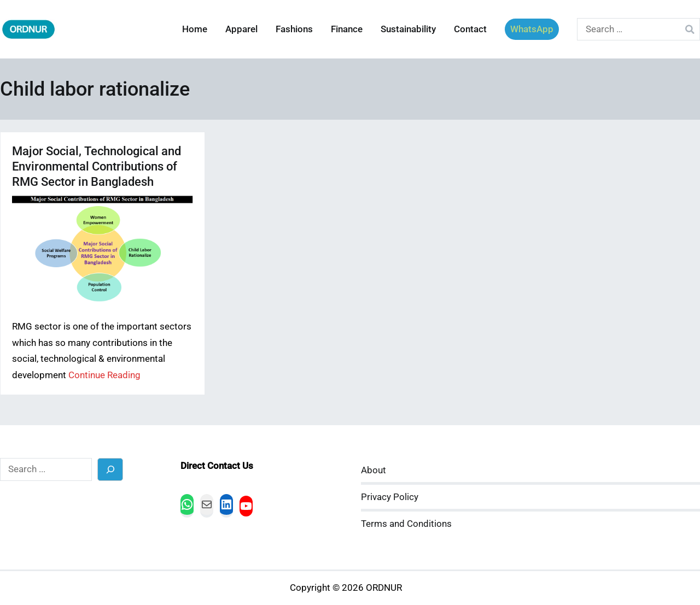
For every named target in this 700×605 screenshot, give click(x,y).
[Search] (110, 469)
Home (195, 29)
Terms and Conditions (406, 524)
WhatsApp (532, 29)
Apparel (241, 29)
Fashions (294, 29)
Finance (347, 29)
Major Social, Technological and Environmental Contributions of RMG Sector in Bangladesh (97, 166)
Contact (470, 29)
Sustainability (408, 29)
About (374, 470)
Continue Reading (104, 375)
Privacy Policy (390, 497)
